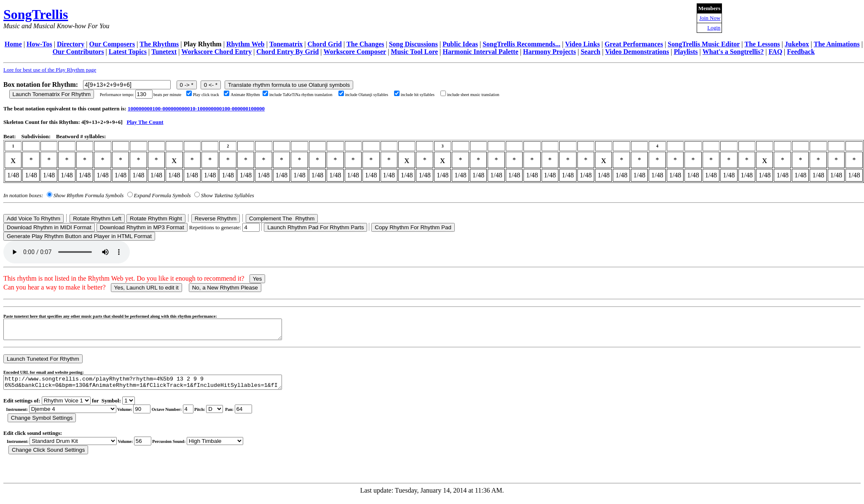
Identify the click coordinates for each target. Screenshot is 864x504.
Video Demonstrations (637, 52)
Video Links (583, 44)
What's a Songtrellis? (733, 52)
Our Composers (112, 44)
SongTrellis (36, 14)
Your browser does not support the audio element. (67, 252)
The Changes (365, 44)
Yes (258, 279)
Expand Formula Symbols (162, 195)
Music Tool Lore (414, 52)
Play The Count (145, 122)
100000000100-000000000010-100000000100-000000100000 (196, 109)
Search (591, 52)
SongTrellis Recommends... (521, 44)
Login (714, 28)
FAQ (775, 52)
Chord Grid (325, 44)
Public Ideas (460, 44)
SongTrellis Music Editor (704, 44)
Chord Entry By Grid (287, 52)
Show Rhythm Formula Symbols (89, 195)
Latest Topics (128, 52)
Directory (71, 44)
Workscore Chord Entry (216, 52)
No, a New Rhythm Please (225, 288)
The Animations (837, 44)
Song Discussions (413, 44)
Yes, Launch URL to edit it (146, 288)
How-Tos (39, 44)
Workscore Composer (355, 52)
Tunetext (164, 52)
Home (13, 44)
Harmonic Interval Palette (480, 52)
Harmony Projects (549, 52)
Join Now (710, 18)
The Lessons (762, 44)
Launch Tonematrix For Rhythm (52, 94)
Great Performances (634, 44)
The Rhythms (159, 44)
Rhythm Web (246, 44)
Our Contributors (78, 52)
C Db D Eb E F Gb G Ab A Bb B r (215, 415)
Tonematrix (286, 44)
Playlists (686, 52)
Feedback (801, 52)
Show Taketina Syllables (228, 195)
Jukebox (797, 44)
